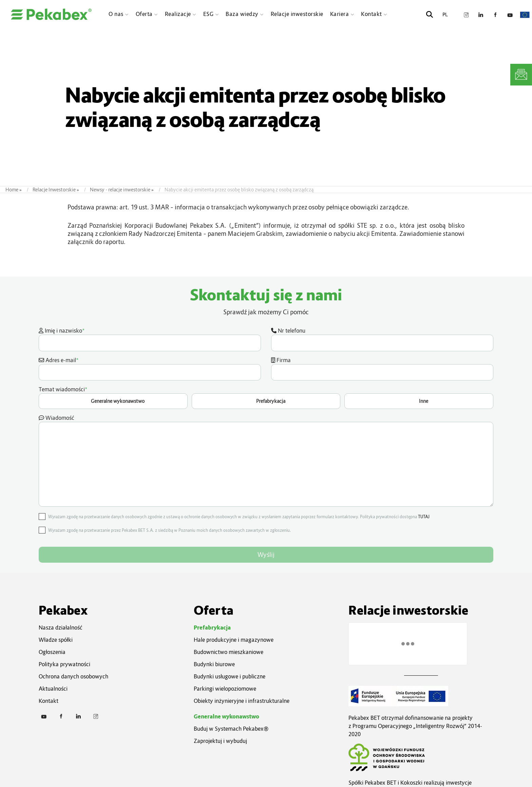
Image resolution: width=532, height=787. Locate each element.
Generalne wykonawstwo (226, 716)
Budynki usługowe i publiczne (230, 676)
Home (12, 190)
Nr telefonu (382, 339)
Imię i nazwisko (150, 339)
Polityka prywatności (64, 664)
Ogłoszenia (52, 652)
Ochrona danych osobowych (73, 676)
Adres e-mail (150, 368)
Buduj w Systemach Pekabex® (231, 729)
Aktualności (53, 689)
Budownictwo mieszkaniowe (229, 652)
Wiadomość (266, 461)
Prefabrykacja (212, 627)
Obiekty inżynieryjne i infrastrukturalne (242, 701)
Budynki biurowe (214, 664)
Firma (382, 369)
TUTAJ (424, 517)
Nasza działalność (61, 627)
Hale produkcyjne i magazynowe (234, 640)
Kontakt (49, 701)
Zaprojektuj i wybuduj (220, 741)
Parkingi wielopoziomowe (225, 689)
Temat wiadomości (266, 397)
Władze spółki (56, 640)
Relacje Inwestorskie (54, 190)
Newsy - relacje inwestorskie (120, 190)
